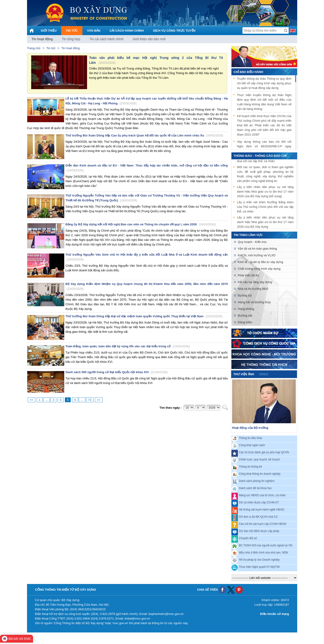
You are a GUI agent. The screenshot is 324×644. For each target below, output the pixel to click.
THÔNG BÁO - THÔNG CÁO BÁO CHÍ (260, 156)
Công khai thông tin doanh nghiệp (260, 474)
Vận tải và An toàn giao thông (257, 249)
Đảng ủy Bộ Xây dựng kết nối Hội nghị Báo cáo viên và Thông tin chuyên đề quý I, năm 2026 (141, 224)
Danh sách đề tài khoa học (256, 488)
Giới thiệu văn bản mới (149, 39)
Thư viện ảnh (244, 374)
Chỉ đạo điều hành (248, 72)
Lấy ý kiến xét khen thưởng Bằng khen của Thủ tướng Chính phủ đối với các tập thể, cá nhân (265, 207)
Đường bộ (245, 295)
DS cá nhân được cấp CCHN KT (259, 502)
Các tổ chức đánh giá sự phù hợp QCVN (264, 452)
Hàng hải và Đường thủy (254, 302)
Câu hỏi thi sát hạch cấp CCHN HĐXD (263, 524)
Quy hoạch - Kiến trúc (252, 242)
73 (90, 400)
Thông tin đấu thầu (251, 438)
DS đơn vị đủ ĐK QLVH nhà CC (259, 517)
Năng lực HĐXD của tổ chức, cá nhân (262, 495)
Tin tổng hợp (71, 39)
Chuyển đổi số (248, 538)
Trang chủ (34, 48)
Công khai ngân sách (252, 445)
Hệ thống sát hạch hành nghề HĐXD (262, 510)
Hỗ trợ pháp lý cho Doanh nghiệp (259, 560)
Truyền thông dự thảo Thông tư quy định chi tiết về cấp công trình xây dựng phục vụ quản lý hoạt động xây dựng (264, 83)
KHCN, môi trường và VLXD (257, 255)
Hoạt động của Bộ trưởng (250, 428)
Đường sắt (245, 316)
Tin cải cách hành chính (106, 39)
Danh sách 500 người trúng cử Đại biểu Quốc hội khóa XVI (117, 372)
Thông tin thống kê (251, 467)
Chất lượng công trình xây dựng (259, 269)
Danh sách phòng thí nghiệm (257, 481)
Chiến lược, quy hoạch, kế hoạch (259, 460)
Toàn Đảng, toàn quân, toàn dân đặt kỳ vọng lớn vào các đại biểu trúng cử (128, 346)
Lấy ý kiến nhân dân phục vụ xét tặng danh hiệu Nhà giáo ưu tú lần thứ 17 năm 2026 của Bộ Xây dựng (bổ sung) (265, 192)
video (263, 374)
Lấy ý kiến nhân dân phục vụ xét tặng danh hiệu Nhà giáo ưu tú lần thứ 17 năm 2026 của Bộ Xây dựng (265, 223)
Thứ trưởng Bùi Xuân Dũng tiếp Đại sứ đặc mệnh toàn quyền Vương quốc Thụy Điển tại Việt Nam (144, 316)
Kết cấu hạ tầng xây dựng (255, 282)
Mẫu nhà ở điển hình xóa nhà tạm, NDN (264, 553)
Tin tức (51, 48)
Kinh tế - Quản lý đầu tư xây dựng (260, 262)
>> (99, 400)
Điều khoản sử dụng (275, 614)
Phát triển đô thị (248, 275)
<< (32, 400)
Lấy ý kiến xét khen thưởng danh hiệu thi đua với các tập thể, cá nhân (265, 159)
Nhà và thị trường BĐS (253, 289)
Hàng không (246, 309)
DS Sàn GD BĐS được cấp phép (259, 531)
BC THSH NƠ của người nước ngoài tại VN (266, 545)
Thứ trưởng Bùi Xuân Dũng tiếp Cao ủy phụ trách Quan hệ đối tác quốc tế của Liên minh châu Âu (144, 135)
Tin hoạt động (42, 39)
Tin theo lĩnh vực (248, 235)
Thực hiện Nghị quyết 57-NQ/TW (259, 567)
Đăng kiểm (245, 322)
